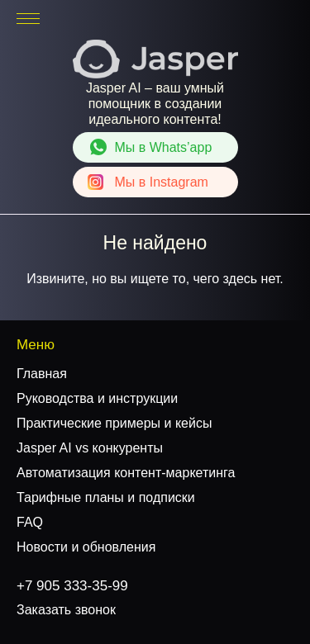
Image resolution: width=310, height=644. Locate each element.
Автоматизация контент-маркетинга (126, 473)
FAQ (30, 522)
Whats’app (164, 147)
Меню (36, 345)
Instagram (162, 182)
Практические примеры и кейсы (114, 423)
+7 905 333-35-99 (246, 19)
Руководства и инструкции (97, 398)
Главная (42, 374)
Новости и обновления (86, 547)
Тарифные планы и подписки (106, 497)
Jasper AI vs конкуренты (90, 448)
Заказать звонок (66, 610)
